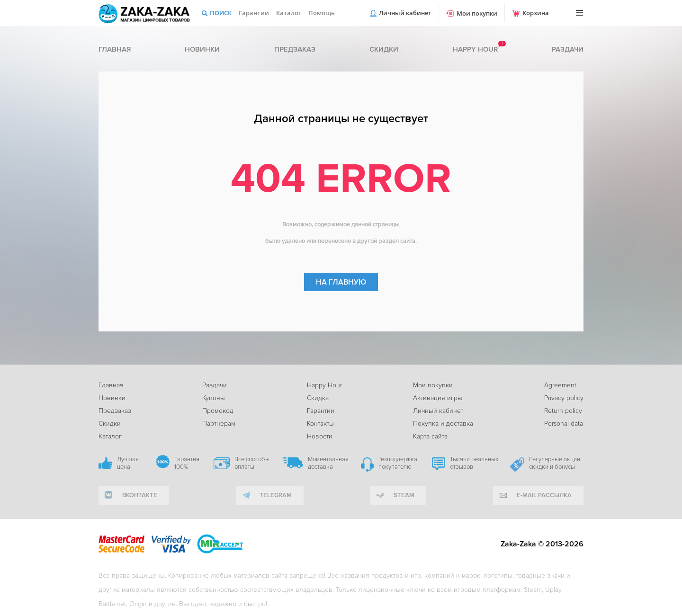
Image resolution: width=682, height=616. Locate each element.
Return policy (563, 411)
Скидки (384, 49)
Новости (320, 436)
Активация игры (438, 398)
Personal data (564, 424)
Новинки (202, 49)
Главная (115, 49)
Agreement (560, 385)
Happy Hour (324, 385)
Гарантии (254, 13)
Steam (404, 495)
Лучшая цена (128, 463)
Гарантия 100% (187, 463)
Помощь (322, 13)
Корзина (536, 13)
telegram (276, 495)
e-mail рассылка (544, 495)
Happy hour (475, 49)
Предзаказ (295, 49)
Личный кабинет (405, 13)
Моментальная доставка (328, 463)
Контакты (320, 424)
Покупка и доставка (443, 424)
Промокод (218, 411)
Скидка (318, 398)
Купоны (214, 398)
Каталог (289, 13)
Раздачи (568, 49)
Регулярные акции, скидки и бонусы (555, 463)
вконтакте (140, 495)
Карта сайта (430, 436)
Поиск (221, 13)
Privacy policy (564, 398)
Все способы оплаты (252, 463)
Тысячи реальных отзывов (474, 463)
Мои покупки (477, 13)
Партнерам (219, 424)
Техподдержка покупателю (398, 463)
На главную (341, 282)
